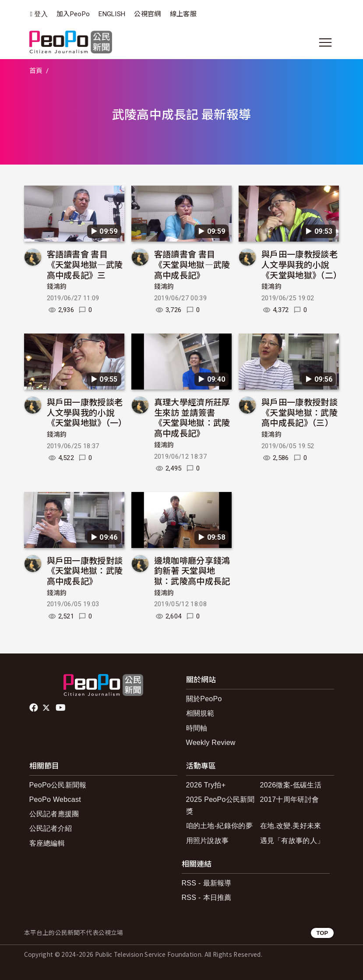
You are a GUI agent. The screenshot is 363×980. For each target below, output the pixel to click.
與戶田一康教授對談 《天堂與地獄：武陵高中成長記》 (85, 571)
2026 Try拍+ (206, 785)
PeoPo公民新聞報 (58, 785)
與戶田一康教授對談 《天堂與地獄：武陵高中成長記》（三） (300, 412)
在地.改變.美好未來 (291, 826)
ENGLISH (112, 14)
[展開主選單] (325, 42)
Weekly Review (211, 743)
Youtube (61, 708)
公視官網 (147, 14)
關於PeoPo (204, 699)
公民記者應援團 (54, 814)
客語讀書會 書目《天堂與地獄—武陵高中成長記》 (192, 264)
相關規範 (200, 713)
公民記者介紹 (51, 828)
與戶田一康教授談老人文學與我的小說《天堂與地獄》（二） (301, 264)
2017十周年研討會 (290, 799)
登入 (41, 14)
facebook (34, 708)
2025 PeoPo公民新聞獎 (220, 805)
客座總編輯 (47, 843)
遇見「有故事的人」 (292, 841)
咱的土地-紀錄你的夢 (220, 826)
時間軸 (197, 728)
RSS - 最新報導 (207, 883)
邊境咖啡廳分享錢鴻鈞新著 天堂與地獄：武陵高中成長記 (192, 571)
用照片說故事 (208, 841)
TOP (322, 933)
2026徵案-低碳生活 (291, 785)
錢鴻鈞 (57, 287)
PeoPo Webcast (55, 799)
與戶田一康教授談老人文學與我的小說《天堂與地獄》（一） (87, 412)
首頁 (36, 71)
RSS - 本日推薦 (207, 897)
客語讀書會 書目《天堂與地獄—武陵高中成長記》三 (85, 264)
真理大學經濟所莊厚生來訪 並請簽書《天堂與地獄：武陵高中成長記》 (192, 417)
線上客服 (183, 14)
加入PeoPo (73, 14)
